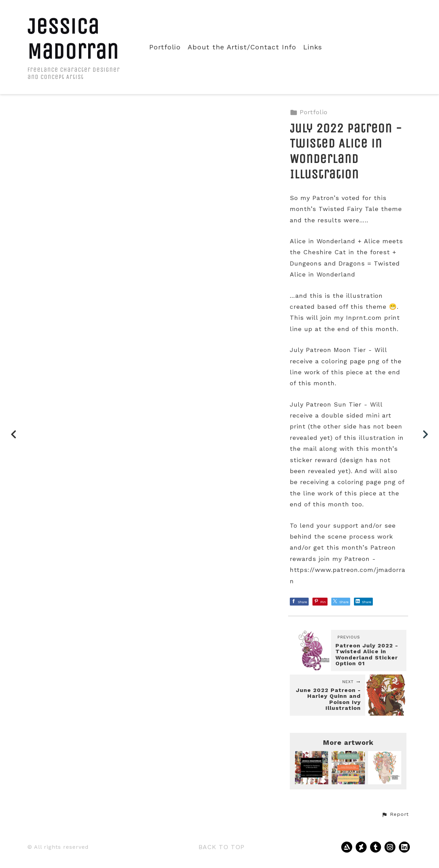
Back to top (222, 847)
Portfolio (165, 47)
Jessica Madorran (73, 39)
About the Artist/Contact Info (242, 47)
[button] (395, 814)
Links (313, 47)
